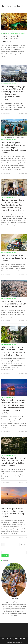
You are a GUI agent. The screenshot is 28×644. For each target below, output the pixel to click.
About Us (4, 638)
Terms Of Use (10, 638)
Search (3, 550)
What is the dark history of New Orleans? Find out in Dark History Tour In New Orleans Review (14, 462)
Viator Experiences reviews (17, 34)
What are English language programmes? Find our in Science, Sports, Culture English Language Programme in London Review (13, 93)
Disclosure (16, 638)
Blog (3, 34)
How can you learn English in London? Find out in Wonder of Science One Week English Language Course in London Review (13, 205)
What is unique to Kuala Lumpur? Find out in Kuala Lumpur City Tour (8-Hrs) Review (13, 512)
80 (21, 545)
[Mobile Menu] (24, 6)
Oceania (7, 34)
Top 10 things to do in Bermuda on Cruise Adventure (11, 39)
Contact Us (14, 640)
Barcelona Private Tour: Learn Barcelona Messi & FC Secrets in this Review (14, 304)
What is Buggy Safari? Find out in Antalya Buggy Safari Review (14, 258)
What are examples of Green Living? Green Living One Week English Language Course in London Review (14, 147)
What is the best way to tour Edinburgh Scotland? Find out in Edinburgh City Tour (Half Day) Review (13, 351)
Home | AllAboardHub (11, 6)
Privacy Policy (22, 638)
